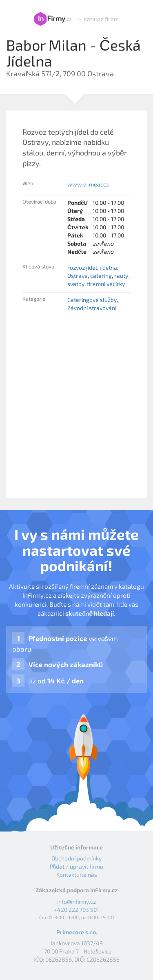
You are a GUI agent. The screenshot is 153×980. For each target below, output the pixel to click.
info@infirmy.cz (76, 901)
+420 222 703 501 (76, 910)
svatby (76, 284)
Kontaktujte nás (77, 875)
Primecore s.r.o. (77, 932)
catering (101, 276)
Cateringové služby (92, 300)
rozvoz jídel (82, 267)
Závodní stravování (92, 308)
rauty (121, 276)
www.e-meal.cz (88, 184)
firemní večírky (106, 284)
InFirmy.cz (53, 19)
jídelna (108, 267)
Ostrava (78, 276)
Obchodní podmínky (76, 858)
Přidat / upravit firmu (77, 866)
